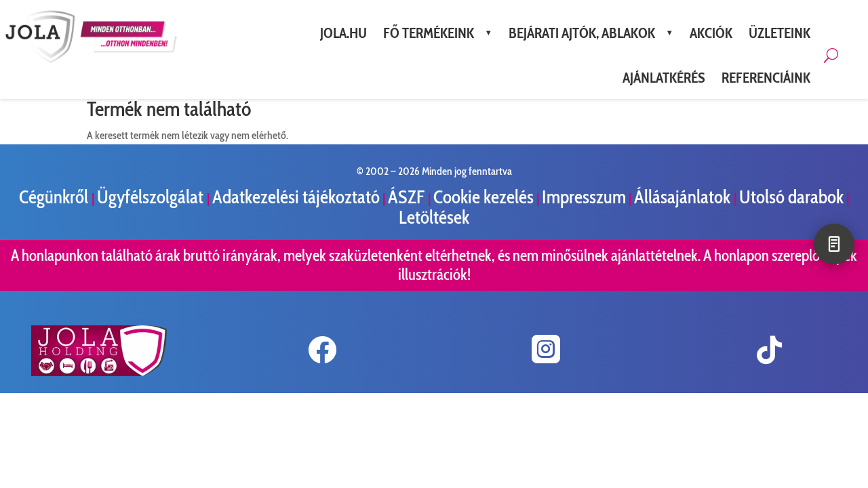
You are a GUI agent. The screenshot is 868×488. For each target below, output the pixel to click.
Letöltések (434, 217)
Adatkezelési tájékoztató (296, 197)
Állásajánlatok (684, 197)
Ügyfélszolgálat (152, 197)
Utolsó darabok (791, 197)
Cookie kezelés (484, 197)
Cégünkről (55, 197)
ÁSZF (408, 197)
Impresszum (584, 197)
